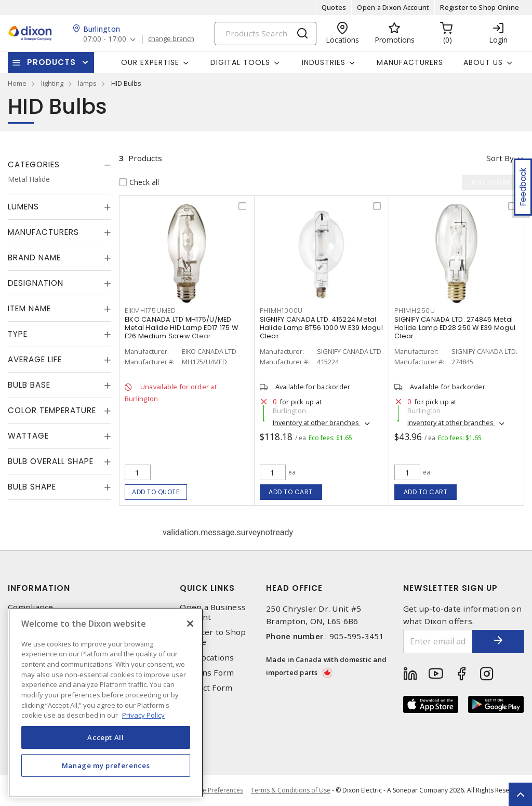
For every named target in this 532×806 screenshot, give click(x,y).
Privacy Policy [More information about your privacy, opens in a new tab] (143, 715)
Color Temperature (52, 410)
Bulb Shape (32, 487)
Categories (34, 164)
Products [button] (51, 62)
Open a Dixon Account (393, 7)
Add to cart (291, 492)
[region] (106, 703)
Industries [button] (324, 62)
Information (39, 588)
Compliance (31, 607)
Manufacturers (410, 62)
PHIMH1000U (282, 310)
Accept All (106, 737)
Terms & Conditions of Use (291, 790)
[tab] (59, 165)
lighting (52, 83)
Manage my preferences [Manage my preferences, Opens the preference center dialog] (106, 765)
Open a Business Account (213, 612)
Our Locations (207, 658)
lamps (87, 83)
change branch (171, 39)
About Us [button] (483, 62)
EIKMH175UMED (150, 310)
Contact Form (206, 688)
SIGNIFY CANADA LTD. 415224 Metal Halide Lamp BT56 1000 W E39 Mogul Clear (321, 328)
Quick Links (207, 588)
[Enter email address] (438, 642)
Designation (36, 283)
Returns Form (207, 673)
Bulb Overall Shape (51, 461)
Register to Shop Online (480, 7)
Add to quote (156, 492)
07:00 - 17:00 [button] (105, 39)
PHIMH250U (415, 310)
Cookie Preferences (214, 790)
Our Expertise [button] (150, 62)
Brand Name (34, 257)
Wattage (28, 436)
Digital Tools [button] (240, 62)
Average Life (35, 359)
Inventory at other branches (317, 422)
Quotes (334, 7)
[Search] (265, 34)
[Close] (190, 624)
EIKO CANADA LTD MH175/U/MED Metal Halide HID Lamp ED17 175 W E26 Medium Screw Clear (181, 328)
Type (18, 334)
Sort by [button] (500, 158)
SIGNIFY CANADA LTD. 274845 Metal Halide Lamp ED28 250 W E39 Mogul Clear (455, 328)
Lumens (23, 207)
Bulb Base (29, 385)
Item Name (29, 308)
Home (17, 83)
